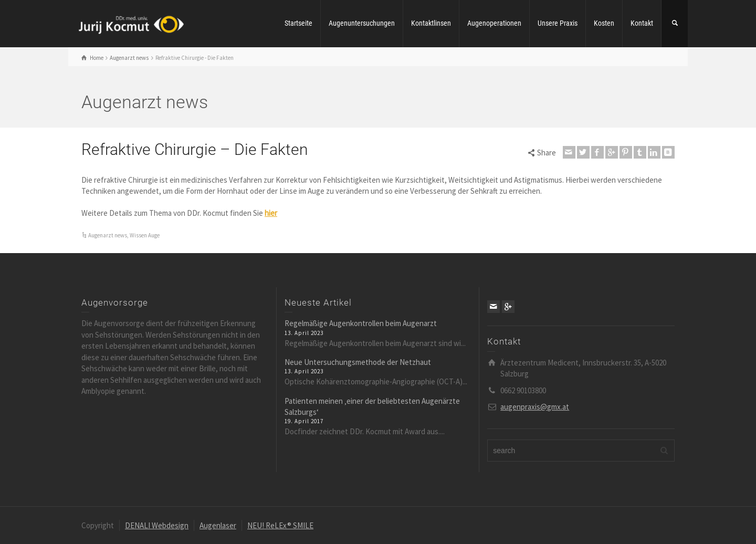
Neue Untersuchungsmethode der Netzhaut (358, 362)
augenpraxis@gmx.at (535, 407)
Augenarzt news (108, 235)
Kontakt (642, 23)
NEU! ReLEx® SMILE (280, 525)
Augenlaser (218, 525)
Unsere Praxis (558, 23)
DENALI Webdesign (157, 525)
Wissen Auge (145, 235)
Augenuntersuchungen (362, 23)
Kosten (604, 23)
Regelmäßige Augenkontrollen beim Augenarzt (361, 323)
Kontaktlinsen (431, 23)
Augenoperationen (494, 23)
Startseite (298, 23)
